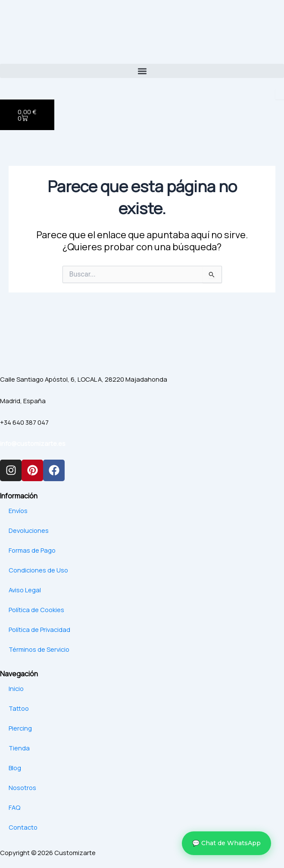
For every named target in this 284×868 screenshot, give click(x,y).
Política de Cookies (36, 610)
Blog (15, 768)
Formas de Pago (32, 550)
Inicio (16, 688)
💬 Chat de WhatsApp (226, 843)
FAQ (14, 807)
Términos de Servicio (39, 649)
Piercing (20, 728)
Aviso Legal (25, 590)
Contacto (23, 827)
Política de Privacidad (39, 629)
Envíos (18, 510)
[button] (142, 71)
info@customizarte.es (33, 443)
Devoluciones (29, 530)
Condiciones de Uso (38, 570)
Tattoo (19, 708)
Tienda (19, 748)
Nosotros (22, 787)
